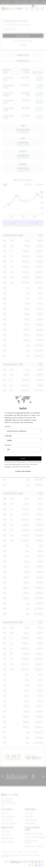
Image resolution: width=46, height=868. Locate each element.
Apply (23, 458)
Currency (8, 445)
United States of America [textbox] (17, 431)
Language (8, 436)
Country (8, 426)
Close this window (23, 471)
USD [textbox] (8, 449)
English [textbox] (9, 440)
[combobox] (23, 431)
